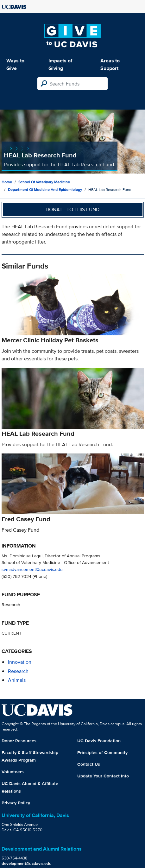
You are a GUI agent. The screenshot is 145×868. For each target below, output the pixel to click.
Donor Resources (19, 741)
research (18, 671)
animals (17, 680)
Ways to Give (15, 64)
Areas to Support (110, 64)
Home (7, 182)
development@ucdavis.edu (27, 863)
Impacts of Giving (60, 64)
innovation (20, 662)
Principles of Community (102, 752)
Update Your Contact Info (103, 776)
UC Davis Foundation (99, 741)
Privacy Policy (16, 803)
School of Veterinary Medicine (44, 182)
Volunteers (13, 772)
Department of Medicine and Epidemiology (45, 190)
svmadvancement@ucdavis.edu (32, 569)
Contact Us (89, 764)
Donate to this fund (72, 209)
